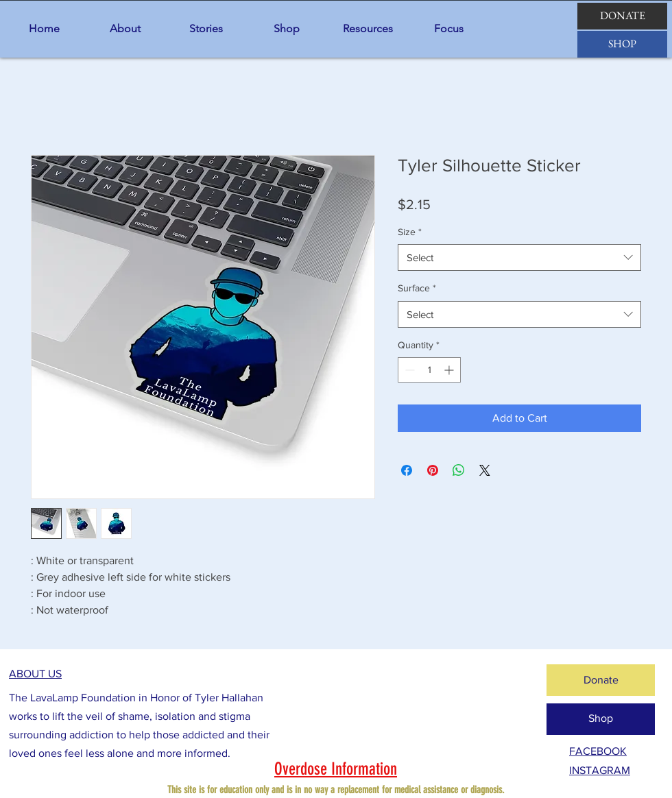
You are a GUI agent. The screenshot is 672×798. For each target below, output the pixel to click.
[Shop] (601, 719)
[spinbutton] (429, 370)
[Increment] (450, 370)
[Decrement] (408, 370)
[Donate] (601, 680)
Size (410, 232)
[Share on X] (485, 470)
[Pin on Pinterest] (433, 470)
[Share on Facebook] (407, 470)
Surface (417, 288)
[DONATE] (622, 16)
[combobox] (519, 257)
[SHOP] (622, 44)
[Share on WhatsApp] (459, 470)
